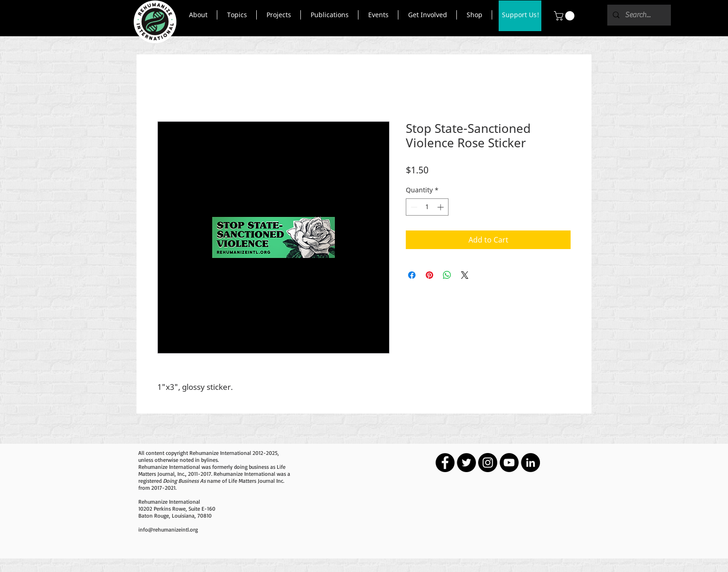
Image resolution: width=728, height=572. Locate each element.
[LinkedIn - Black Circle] (530, 463)
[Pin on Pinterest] (429, 275)
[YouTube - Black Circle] (509, 463)
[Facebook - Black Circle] (445, 463)
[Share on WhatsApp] (447, 275)
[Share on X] (465, 275)
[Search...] (638, 15)
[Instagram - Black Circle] (488, 463)
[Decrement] (413, 207)
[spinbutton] (427, 207)
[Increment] (441, 207)
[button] (198, 15)
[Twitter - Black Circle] (466, 463)
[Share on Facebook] (412, 275)
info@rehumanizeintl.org (168, 529)
